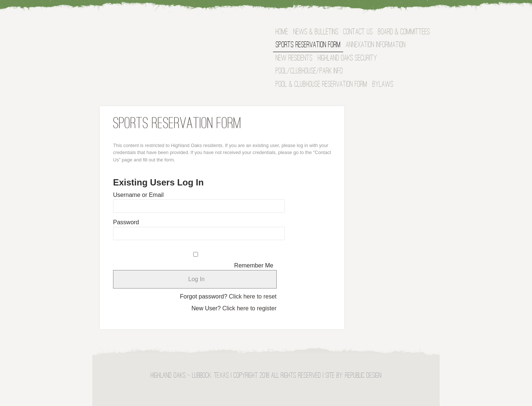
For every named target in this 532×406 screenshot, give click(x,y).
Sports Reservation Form (308, 45)
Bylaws (383, 85)
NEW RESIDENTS (294, 59)
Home (282, 32)
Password (126, 222)
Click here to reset (253, 296)
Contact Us (358, 32)
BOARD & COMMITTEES (404, 32)
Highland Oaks (172, 35)
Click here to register (250, 308)
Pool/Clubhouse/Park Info (309, 71)
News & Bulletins (316, 32)
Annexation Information (376, 45)
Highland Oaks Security (347, 59)
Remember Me (254, 265)
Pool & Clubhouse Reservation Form (321, 85)
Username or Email (138, 195)
